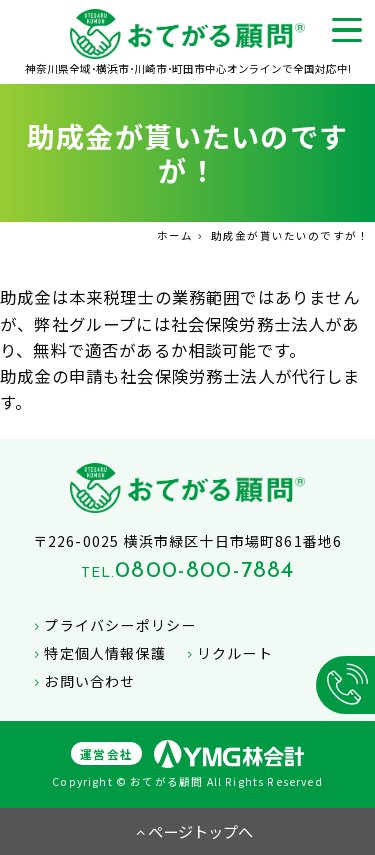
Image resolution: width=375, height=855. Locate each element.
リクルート (227, 653)
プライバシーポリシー (112, 625)
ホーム (175, 235)
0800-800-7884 (204, 571)
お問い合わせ (82, 681)
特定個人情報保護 (97, 653)
